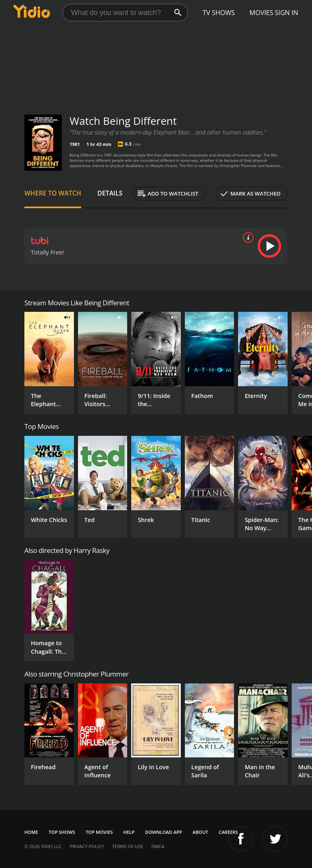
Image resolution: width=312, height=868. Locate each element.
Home (31, 832)
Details (110, 193)
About (200, 832)
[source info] (247, 237)
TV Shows (219, 13)
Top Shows (62, 832)
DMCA (158, 846)
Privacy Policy (87, 846)
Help (129, 832)
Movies (261, 13)
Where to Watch (53, 193)
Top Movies (99, 832)
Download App (164, 832)
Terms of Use (128, 846)
